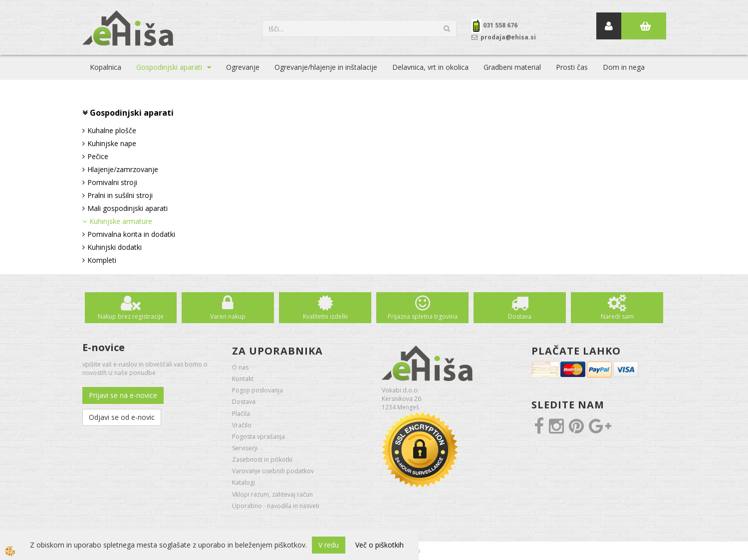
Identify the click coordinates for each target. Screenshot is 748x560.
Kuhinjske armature (121, 221)
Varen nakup (228, 316)
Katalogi (244, 482)
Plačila (241, 414)
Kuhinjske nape (112, 143)
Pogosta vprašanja (258, 437)
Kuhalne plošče (112, 130)
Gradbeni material (512, 67)
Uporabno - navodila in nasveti (276, 506)
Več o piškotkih (379, 545)
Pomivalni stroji (112, 182)
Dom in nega (624, 67)
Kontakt (243, 379)
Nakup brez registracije (131, 316)
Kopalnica (106, 67)
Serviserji (245, 448)
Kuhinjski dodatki (115, 247)
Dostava (520, 316)
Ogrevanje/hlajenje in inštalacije (326, 67)
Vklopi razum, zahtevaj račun (272, 494)
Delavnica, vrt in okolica (430, 67)
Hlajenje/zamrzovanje (123, 169)
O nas (240, 367)
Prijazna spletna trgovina (423, 316)
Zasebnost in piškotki (262, 460)
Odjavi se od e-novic (122, 417)
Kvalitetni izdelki (325, 316)
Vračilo (242, 425)
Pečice (98, 156)
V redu (329, 545)
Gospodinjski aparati (169, 67)
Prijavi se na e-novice (123, 395)
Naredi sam (617, 316)
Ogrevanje (243, 67)
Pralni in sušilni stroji (120, 195)
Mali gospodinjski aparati (127, 208)
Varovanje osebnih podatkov (273, 471)
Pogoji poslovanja (257, 390)
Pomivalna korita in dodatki (131, 234)
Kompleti (102, 260)
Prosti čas (572, 67)
